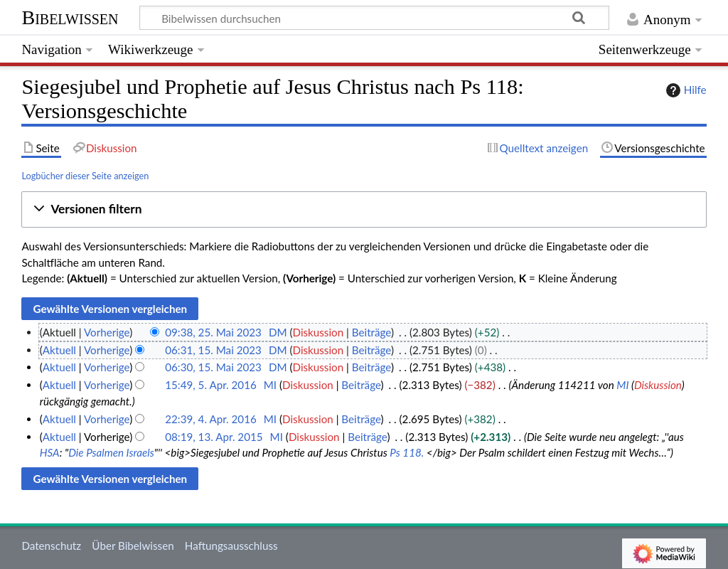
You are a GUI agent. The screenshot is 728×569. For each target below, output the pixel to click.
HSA (50, 452)
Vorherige (107, 332)
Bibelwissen (70, 17)
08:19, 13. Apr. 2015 (214, 437)
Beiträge (371, 332)
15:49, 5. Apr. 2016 (211, 385)
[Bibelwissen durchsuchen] (375, 18)
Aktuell (59, 350)
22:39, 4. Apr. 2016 (211, 419)
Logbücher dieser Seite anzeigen (85, 176)
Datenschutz (51, 546)
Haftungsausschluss (231, 546)
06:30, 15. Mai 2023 (213, 367)
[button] (364, 209)
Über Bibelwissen (133, 546)
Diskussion (318, 332)
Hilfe (685, 90)
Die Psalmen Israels (111, 452)
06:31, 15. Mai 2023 (213, 350)
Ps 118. (407, 452)
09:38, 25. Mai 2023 (213, 332)
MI (622, 385)
